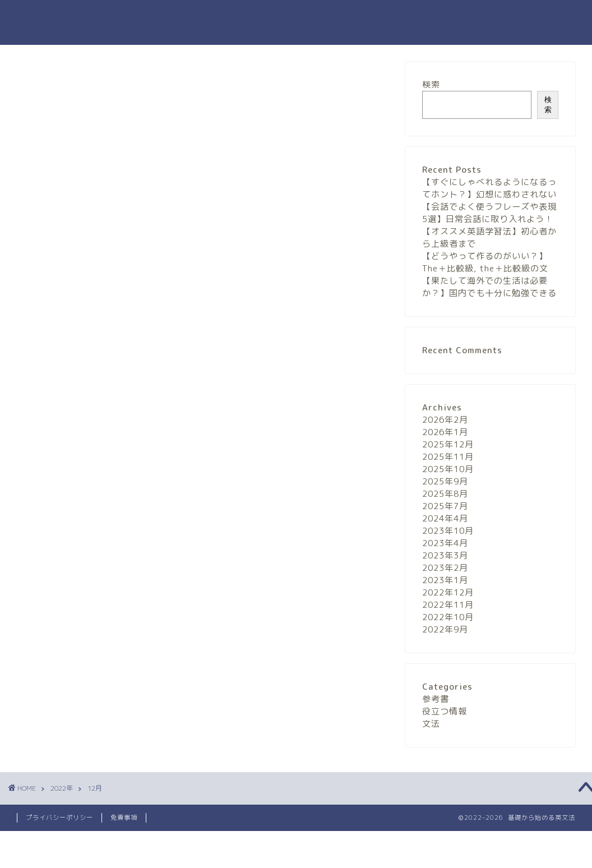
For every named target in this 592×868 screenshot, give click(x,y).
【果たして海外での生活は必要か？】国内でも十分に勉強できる (489, 287)
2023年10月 (448, 531)
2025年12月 (448, 444)
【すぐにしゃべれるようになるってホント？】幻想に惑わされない (489, 188)
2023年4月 (445, 543)
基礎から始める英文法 (296, 22)
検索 (431, 84)
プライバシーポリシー (59, 818)
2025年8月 (445, 494)
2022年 (62, 788)
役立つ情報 (445, 711)
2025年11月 (448, 457)
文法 (431, 724)
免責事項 (124, 818)
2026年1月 (445, 432)
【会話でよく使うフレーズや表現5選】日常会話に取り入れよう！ (489, 213)
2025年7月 (445, 506)
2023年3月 (445, 555)
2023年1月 (445, 580)
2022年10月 (448, 617)
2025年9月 (445, 481)
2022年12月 (448, 592)
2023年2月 (445, 568)
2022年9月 (445, 629)
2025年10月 (448, 469)
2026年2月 (445, 420)
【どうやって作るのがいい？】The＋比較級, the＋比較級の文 (485, 262)
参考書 (436, 699)
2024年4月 (445, 518)
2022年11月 (448, 605)
